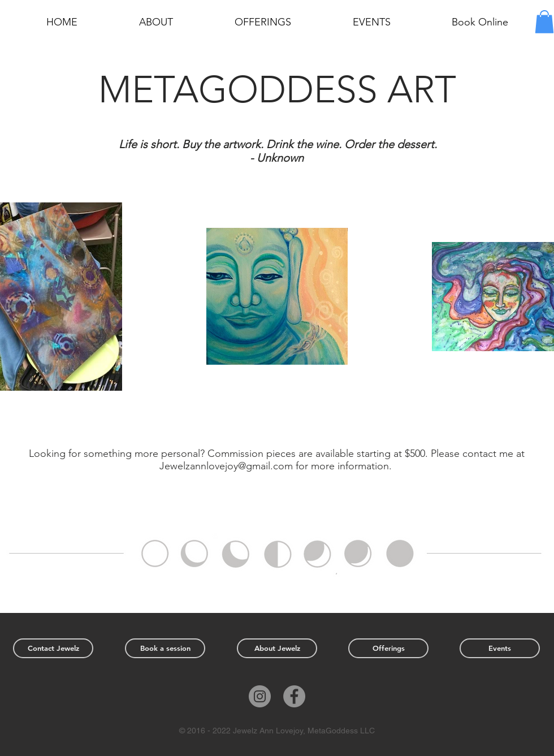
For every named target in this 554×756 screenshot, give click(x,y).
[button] (544, 22)
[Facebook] (294, 696)
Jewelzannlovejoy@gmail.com (226, 466)
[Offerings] (388, 648)
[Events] (500, 648)
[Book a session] (165, 648)
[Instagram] (260, 696)
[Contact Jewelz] (53, 648)
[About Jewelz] (277, 648)
